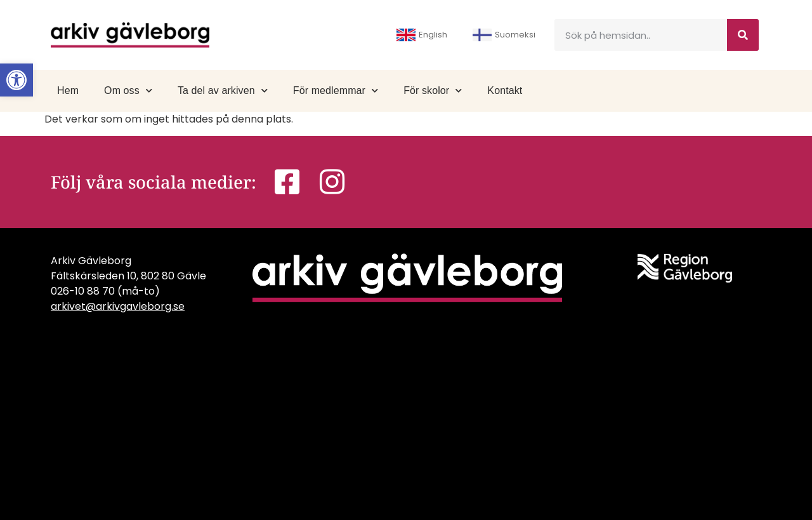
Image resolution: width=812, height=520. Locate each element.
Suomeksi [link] (504, 35)
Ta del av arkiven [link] (223, 90)
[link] (16, 80)
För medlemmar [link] (336, 90)
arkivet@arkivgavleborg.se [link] (118, 306)
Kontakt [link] (505, 90)
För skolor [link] (433, 90)
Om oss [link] (128, 90)
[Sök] (743, 35)
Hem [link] (68, 90)
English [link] (422, 35)
